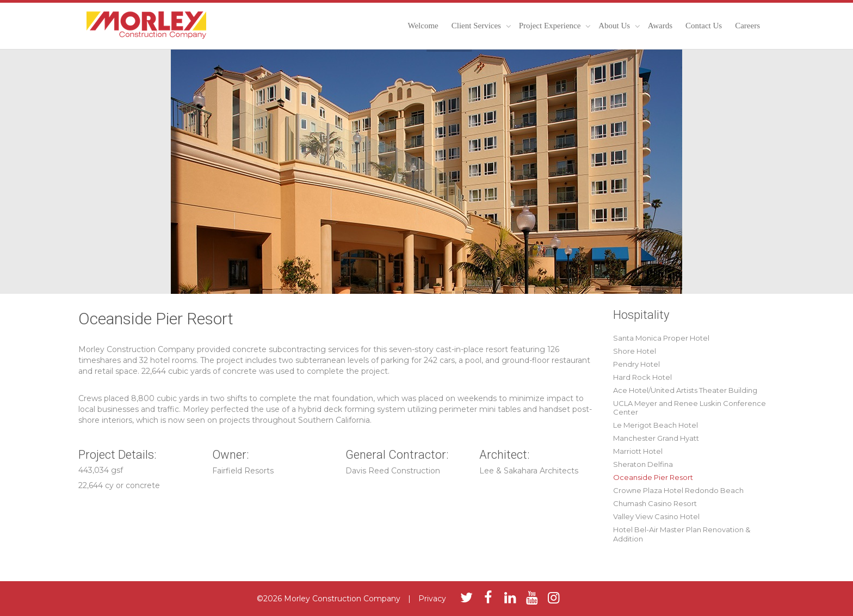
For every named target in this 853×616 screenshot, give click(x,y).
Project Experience (551, 26)
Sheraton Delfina (643, 464)
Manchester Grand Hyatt (656, 438)
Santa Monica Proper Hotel (661, 338)
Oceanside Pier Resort (653, 477)
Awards (660, 26)
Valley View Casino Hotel (656, 516)
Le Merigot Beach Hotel (656, 425)
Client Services (477, 26)
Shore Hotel (635, 351)
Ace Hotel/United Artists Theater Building (685, 390)
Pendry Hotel (636, 364)
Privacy (432, 599)
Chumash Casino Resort (655, 503)
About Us (615, 26)
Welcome (423, 26)
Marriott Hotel (638, 451)
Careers (747, 26)
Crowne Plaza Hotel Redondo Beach (678, 490)
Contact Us (704, 26)
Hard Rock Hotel (642, 377)
